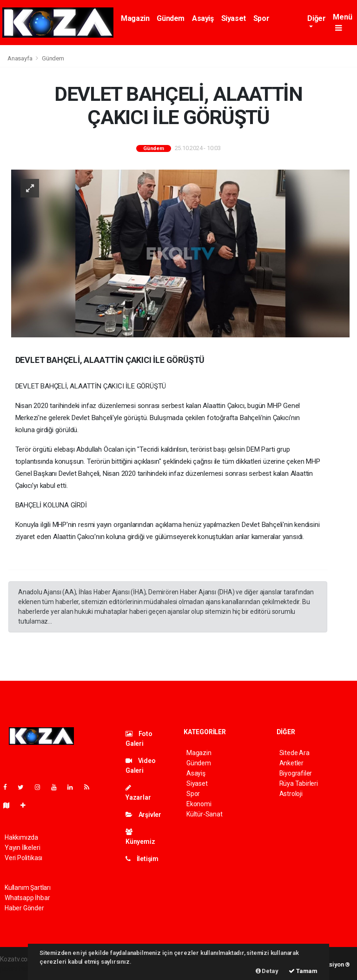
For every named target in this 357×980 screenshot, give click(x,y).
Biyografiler (296, 773)
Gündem (171, 18)
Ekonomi (199, 804)
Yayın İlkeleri (22, 848)
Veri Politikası (23, 858)
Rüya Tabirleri (299, 783)
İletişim (142, 859)
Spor (261, 18)
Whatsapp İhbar (27, 898)
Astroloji (291, 794)
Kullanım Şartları (28, 888)
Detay (267, 971)
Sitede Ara (294, 753)
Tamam (303, 971)
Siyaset (234, 18)
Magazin (135, 18)
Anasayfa (20, 58)
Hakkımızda (21, 837)
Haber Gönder (24, 908)
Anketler (291, 763)
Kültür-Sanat (205, 814)
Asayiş (203, 18)
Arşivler (143, 815)
